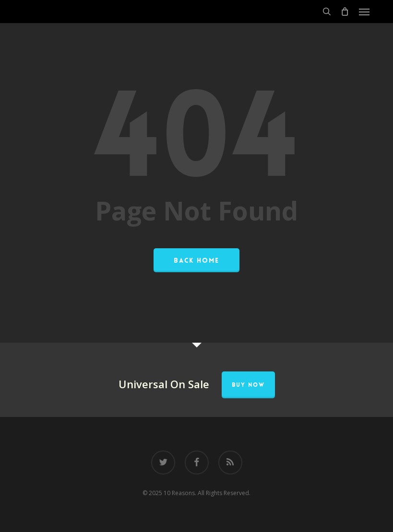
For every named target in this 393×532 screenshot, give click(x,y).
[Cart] (345, 12)
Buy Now (248, 385)
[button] (364, 12)
